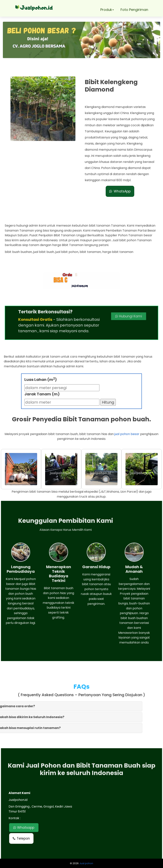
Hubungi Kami (108, 316)
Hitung (108, 402)
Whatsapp (24, 828)
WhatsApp (120, 191)
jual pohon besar (127, 434)
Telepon (21, 838)
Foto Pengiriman (134, 10)
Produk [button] (107, 10)
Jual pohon (86, 863)
